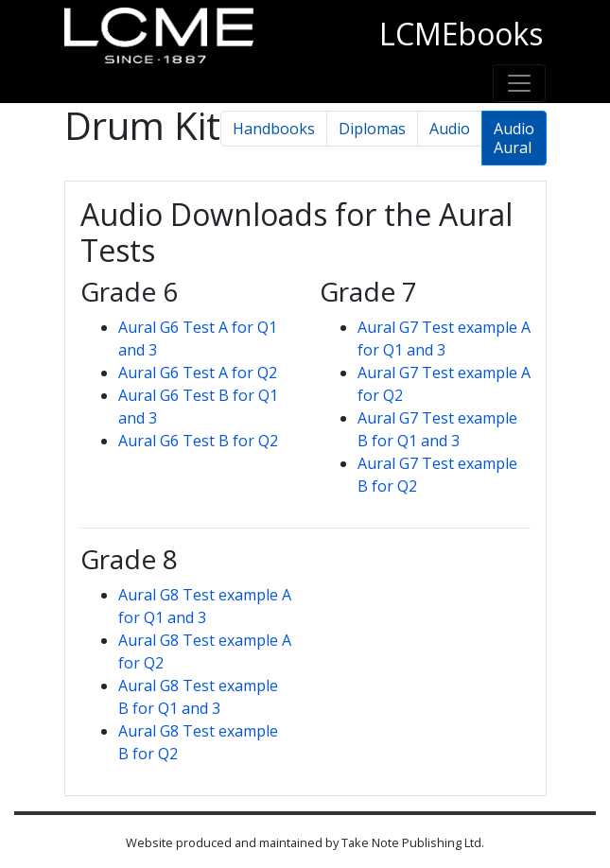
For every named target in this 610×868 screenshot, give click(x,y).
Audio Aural (514, 138)
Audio (450, 129)
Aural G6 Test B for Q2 (198, 441)
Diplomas (372, 129)
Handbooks (274, 129)
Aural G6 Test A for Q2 (198, 373)
